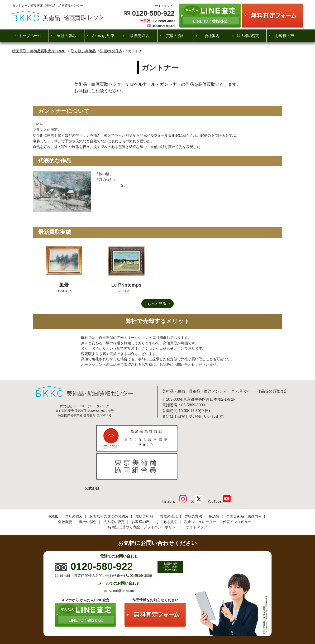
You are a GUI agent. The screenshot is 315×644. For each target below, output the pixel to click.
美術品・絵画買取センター (149, 626)
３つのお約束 (103, 36)
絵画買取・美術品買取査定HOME (39, 51)
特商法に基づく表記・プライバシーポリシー (143, 496)
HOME (53, 485)
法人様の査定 (248, 36)
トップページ (30, 36)
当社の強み (67, 36)
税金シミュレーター (200, 491)
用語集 (214, 485)
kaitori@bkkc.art (164, 26)
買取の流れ (176, 36)
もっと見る (157, 304)
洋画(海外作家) (112, 51)
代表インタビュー (237, 491)
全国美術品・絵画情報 (244, 485)
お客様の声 (285, 36)
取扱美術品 (139, 36)
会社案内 (212, 36)
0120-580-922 (153, 13)
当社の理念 (88, 491)
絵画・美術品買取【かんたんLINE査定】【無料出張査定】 (61, 16)
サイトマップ (164, 6)
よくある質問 (167, 491)
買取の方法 (193, 485)
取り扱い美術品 (83, 51)
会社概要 (65, 491)
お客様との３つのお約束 (109, 485)
